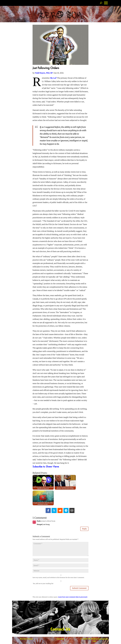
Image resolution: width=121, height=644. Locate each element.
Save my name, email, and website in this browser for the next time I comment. (58, 578)
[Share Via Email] (72, 510)
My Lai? (53, 78)
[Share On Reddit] (60, 510)
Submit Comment (79, 588)
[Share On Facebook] (48, 510)
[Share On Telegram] (66, 510)
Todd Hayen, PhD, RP (44, 73)
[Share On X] (54, 510)
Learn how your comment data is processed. (73, 597)
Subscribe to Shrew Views (46, 466)
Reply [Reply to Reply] (84, 529)
